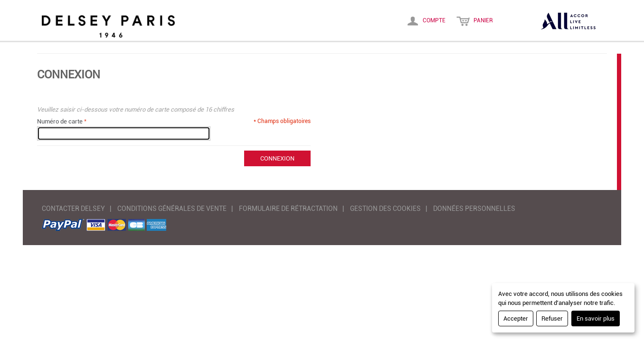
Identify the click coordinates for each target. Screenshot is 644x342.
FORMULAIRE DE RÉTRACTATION (288, 209)
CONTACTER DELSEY (73, 209)
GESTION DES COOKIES (385, 209)
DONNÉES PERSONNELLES (474, 209)
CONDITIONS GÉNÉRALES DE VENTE (172, 209)
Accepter (516, 318)
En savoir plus (596, 318)
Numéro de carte (60, 121)
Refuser (552, 318)
